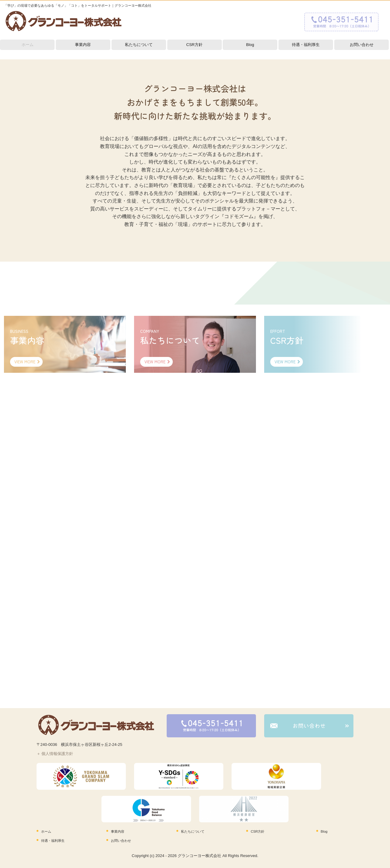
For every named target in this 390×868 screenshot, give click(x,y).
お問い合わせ (362, 45)
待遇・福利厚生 (306, 45)
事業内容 (83, 45)
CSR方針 (194, 45)
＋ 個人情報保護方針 (55, 754)
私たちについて (139, 45)
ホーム (28, 45)
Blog (250, 45)
